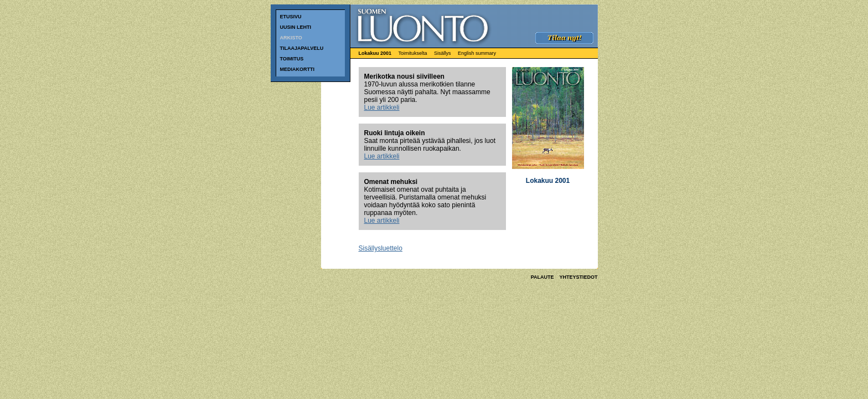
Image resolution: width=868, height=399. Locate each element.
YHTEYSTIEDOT (578, 277)
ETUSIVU (291, 17)
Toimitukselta (412, 53)
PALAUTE (542, 277)
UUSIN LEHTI (296, 27)
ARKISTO (310, 40)
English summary (477, 53)
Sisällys (443, 53)
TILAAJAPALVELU (302, 48)
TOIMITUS (292, 59)
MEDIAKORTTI (298, 69)
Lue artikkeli (382, 108)
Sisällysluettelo (381, 248)
